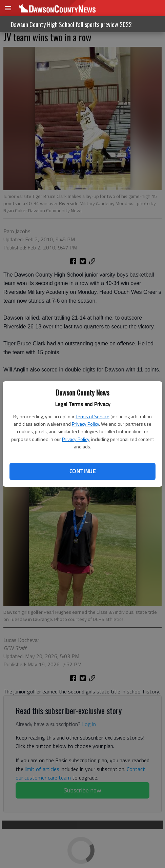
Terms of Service (92, 416)
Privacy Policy (85, 424)
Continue (82, 471)
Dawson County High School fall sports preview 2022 (71, 24)
